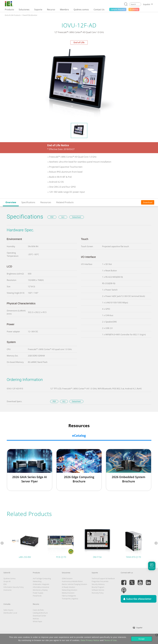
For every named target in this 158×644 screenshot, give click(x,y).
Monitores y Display (40, 590)
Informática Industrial (41, 587)
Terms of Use (110, 640)
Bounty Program (98, 587)
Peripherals (37, 596)
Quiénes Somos (10, 578)
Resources (46, 202)
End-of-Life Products (13, 15)
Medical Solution (68, 593)
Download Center (39, 616)
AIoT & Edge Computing (42, 578)
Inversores (7, 590)
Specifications (28, 202)
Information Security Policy (14, 587)
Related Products (65, 202)
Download (148, 202)
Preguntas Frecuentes (100, 581)
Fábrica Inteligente (69, 596)
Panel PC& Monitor (30, 15)
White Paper (38, 621)
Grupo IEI (7, 581)
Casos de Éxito (38, 610)
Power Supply (38, 593)
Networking (37, 581)
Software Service (98, 590)
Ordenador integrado (41, 584)
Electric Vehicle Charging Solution (75, 584)
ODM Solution (67, 578)
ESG (5, 584)
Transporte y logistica (70, 599)
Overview (11, 202)
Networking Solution (70, 590)
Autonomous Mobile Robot (72, 581)
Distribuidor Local (10, 613)
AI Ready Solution (69, 587)
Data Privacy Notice (90, 640)
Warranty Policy (98, 593)
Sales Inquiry (8, 610)
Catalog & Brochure (40, 613)
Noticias (36, 619)
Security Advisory (98, 584)
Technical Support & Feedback (103, 578)
